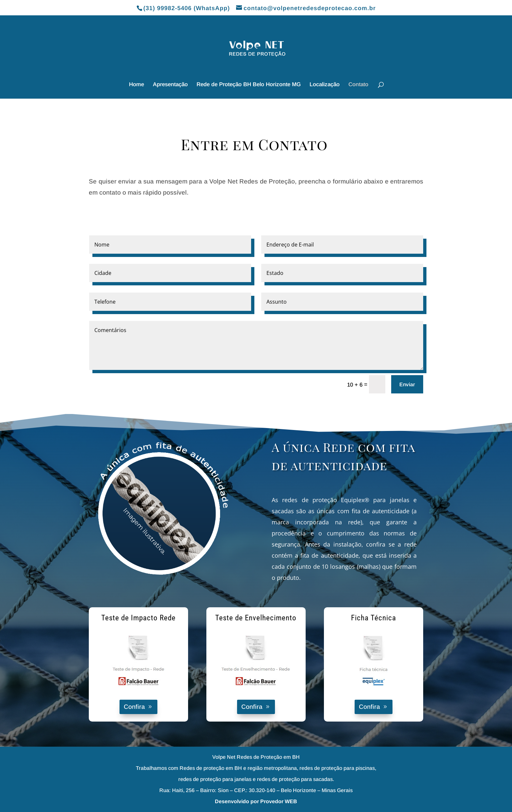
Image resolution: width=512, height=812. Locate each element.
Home (136, 85)
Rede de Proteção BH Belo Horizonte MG (249, 85)
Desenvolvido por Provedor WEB (256, 801)
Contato (358, 85)
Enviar (407, 384)
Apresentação (170, 85)
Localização (325, 85)
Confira (134, 707)
